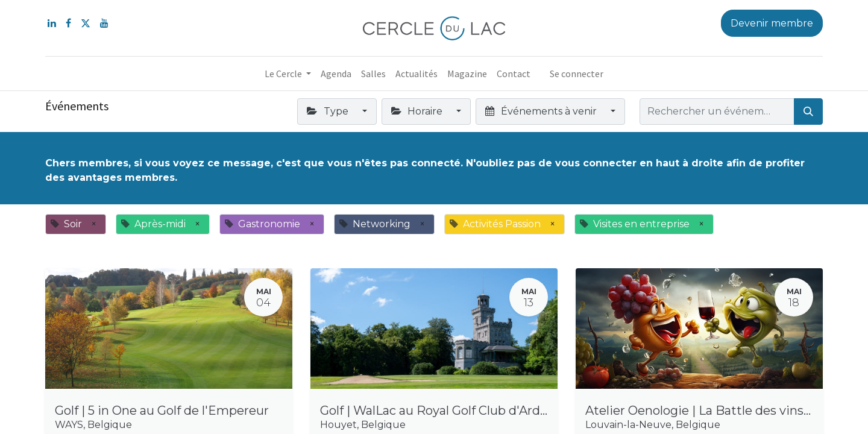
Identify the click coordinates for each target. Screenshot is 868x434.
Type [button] (329, 111)
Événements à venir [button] (542, 111)
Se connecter (577, 74)
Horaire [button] (418, 111)
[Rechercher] (808, 112)
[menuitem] (336, 74)
